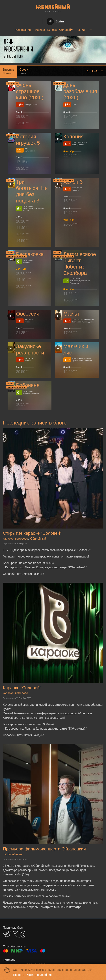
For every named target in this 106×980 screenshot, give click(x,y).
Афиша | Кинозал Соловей (53, 30)
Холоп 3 (73, 182)
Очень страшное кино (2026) (30, 91)
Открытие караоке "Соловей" (32, 533)
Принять (19, 975)
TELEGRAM (7, 934)
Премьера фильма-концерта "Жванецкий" (45, 849)
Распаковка (30, 254)
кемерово (22, 539)
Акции (81, 30)
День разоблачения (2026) (80, 91)
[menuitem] (23, 30)
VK (19, 934)
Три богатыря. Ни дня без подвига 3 (32, 191)
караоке (8, 539)
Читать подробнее (40, 975)
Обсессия (28, 314)
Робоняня (28, 385)
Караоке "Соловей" (22, 688)
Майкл (71, 314)
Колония (73, 137)
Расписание (23, 30)
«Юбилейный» (13, 854)
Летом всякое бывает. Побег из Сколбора (80, 264)
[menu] (53, 30)
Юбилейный (38, 539)
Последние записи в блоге (35, 423)
